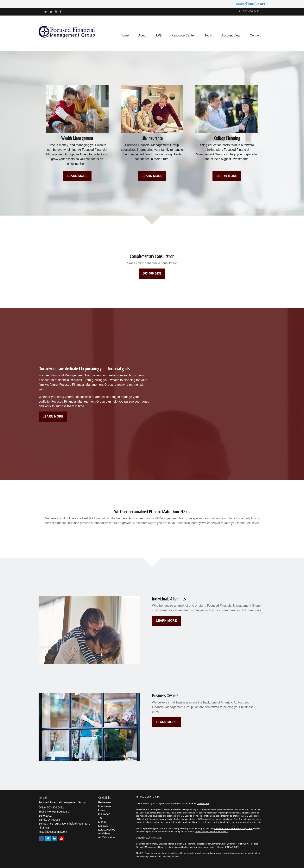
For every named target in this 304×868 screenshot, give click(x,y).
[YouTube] (56, 12)
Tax (100, 818)
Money (102, 822)
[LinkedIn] (51, 12)
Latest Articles (107, 830)
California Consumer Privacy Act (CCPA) (233, 828)
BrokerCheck (203, 803)
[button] (142, 33)
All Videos (104, 833)
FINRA (228, 847)
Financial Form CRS (150, 797)
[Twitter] (46, 12)
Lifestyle (103, 826)
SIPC (237, 847)
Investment (105, 806)
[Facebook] (61, 12)
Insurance (104, 814)
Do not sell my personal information (212, 832)
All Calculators (107, 837)
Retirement (105, 802)
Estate (102, 810)
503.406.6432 (249, 11)
